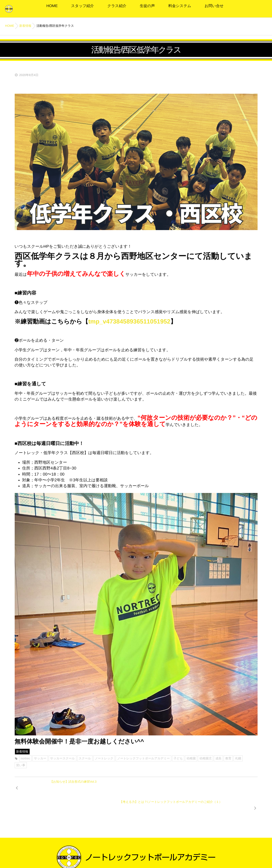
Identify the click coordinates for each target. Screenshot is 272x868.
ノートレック (104, 758)
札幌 (238, 758)
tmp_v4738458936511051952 (129, 321)
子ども (178, 758)
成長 (218, 758)
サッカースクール (62, 758)
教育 (228, 758)
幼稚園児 (205, 758)
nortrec (25, 758)
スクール (85, 758)
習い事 (21, 765)
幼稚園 (191, 758)
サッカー (40, 758)
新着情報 (22, 751)
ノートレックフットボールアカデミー (143, 758)
